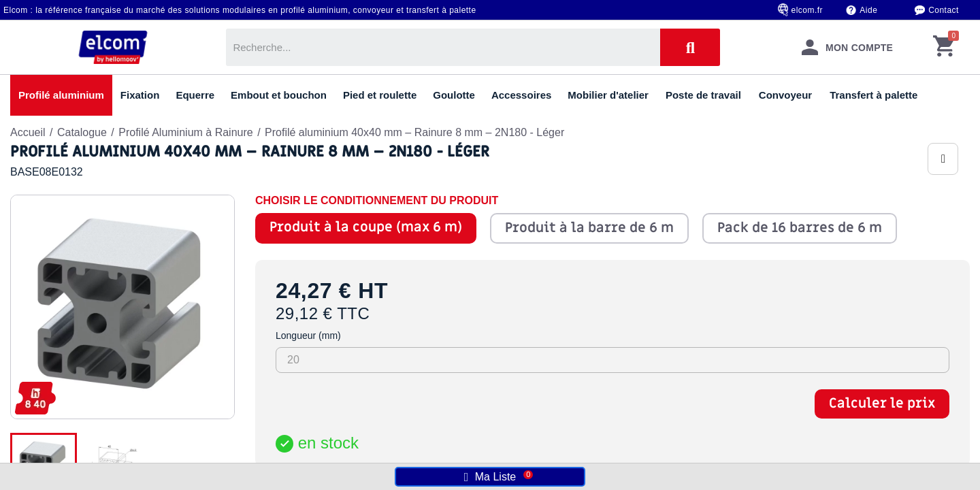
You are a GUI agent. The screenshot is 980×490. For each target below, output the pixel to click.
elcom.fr (807, 10)
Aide (868, 10)
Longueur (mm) (308, 336)
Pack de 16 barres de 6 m (800, 228)
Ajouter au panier (764, 451)
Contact (944, 10)
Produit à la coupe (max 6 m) (366, 227)
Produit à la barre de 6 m (589, 228)
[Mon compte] (847, 47)
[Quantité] (300, 451)
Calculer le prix (882, 404)
